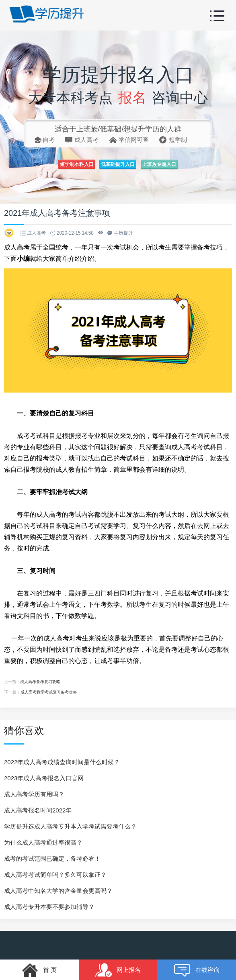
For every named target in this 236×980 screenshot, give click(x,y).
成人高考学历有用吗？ (34, 794)
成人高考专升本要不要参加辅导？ (49, 907)
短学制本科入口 (55, 167)
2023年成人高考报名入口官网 (44, 778)
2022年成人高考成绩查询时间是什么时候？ (62, 762)
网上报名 (118, 965)
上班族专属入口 (181, 167)
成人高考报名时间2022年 (38, 810)
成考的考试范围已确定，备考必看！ (52, 858)
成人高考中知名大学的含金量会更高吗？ (58, 891)
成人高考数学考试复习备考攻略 (49, 692)
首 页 (39, 965)
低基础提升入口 (118, 167)
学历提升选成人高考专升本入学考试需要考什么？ (70, 826)
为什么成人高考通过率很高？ (43, 842)
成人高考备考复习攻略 (40, 682)
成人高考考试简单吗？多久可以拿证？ (55, 875)
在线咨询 (197, 965)
